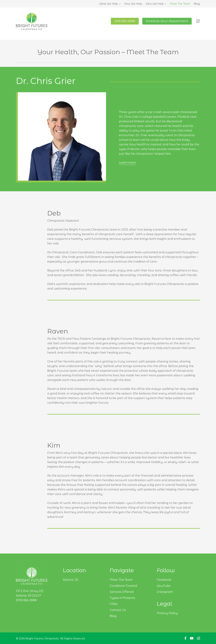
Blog (113, 616)
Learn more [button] (127, 163)
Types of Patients (122, 598)
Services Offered (122, 592)
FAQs (114, 604)
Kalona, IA (71, 580)
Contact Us (118, 610)
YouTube (164, 586)
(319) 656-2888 (26, 600)
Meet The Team (121, 580)
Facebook (164, 580)
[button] (198, 21)
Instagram (165, 592)
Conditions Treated (123, 586)
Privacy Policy (167, 613)
